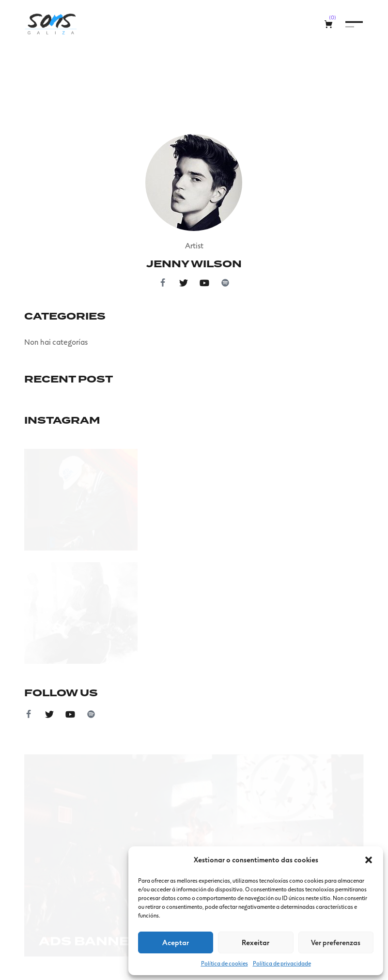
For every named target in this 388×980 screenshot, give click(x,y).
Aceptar (176, 942)
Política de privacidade (282, 963)
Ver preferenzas (336, 942)
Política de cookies (225, 963)
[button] (369, 860)
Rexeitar (256, 942)
